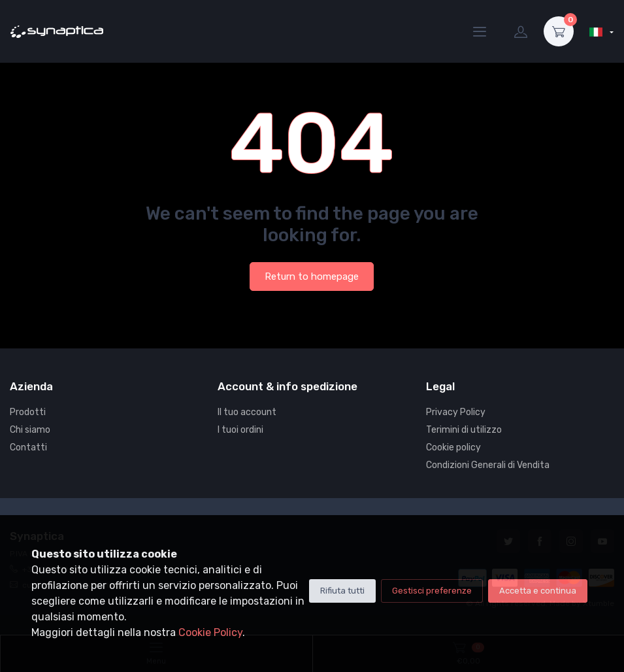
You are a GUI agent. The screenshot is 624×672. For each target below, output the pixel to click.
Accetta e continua (538, 591)
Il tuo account (247, 412)
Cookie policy (453, 447)
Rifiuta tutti (342, 591)
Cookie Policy (210, 632)
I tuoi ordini (240, 430)
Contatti (28, 447)
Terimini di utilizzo (464, 430)
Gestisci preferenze (432, 591)
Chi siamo (30, 430)
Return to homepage (312, 277)
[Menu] (480, 31)
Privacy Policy (456, 412)
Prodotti (28, 412)
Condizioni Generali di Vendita (488, 465)
